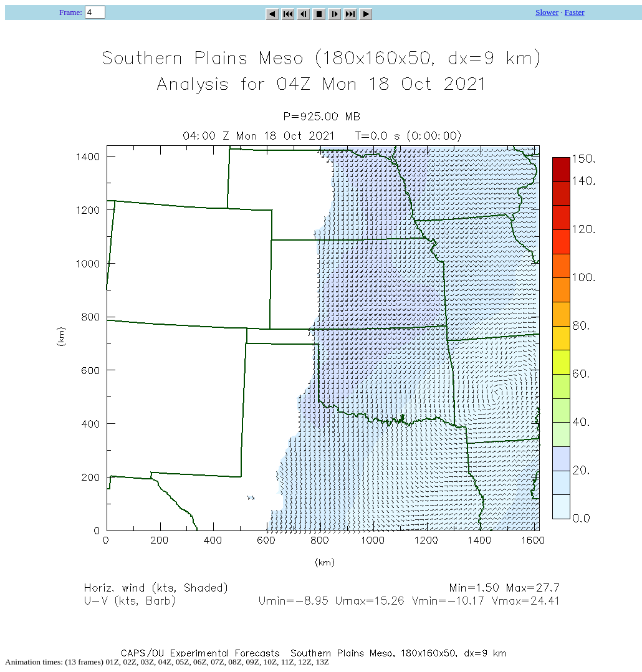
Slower (547, 12)
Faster (575, 12)
